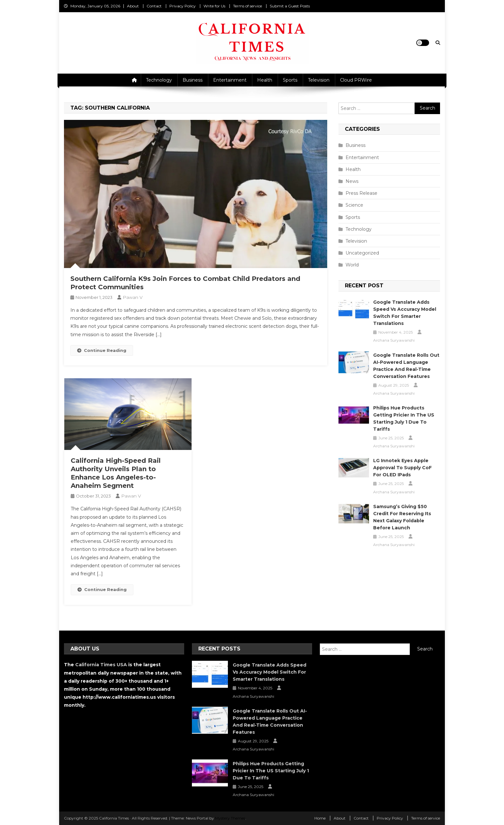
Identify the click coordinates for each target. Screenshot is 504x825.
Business (193, 80)
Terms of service (248, 6)
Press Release (361, 193)
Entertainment (230, 80)
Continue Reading (102, 350)
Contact (154, 6)
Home (320, 818)
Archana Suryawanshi (394, 340)
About (133, 6)
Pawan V (133, 297)
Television (319, 80)
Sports (290, 80)
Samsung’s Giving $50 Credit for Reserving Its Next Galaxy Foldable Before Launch (402, 517)
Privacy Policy (183, 6)
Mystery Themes (230, 818)
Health (265, 80)
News (352, 181)
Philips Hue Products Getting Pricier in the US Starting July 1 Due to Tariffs (404, 418)
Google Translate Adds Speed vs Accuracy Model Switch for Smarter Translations (405, 313)
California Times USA (101, 665)
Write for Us (214, 6)
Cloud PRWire (356, 80)
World (352, 265)
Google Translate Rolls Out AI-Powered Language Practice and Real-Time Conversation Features (406, 366)
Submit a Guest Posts (290, 6)
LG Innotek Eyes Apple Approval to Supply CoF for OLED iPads (402, 468)
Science (354, 205)
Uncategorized (362, 253)
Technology (159, 80)
